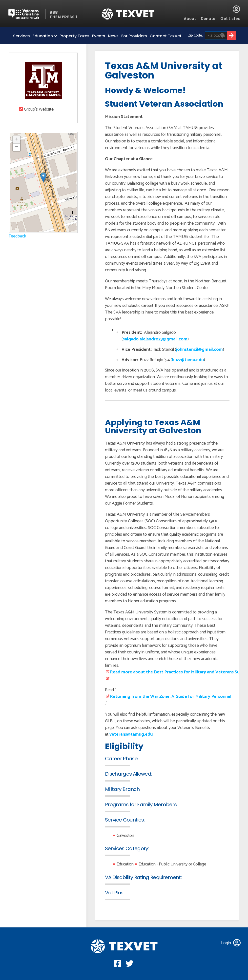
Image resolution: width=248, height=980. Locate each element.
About (190, 19)
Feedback (17, 236)
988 (54, 12)
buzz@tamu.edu (188, 360)
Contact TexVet (166, 36)
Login (236, 9)
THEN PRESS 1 (63, 17)
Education (43, 36)
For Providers (134, 36)
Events (99, 36)
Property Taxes (74, 36)
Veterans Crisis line (27, 14)
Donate (208, 19)
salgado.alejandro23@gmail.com (155, 339)
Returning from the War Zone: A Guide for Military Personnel (171, 697)
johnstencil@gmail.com (199, 350)
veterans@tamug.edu (131, 734)
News (113, 36)
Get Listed (230, 19)
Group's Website (39, 109)
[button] (43, 177)
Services (21, 36)
